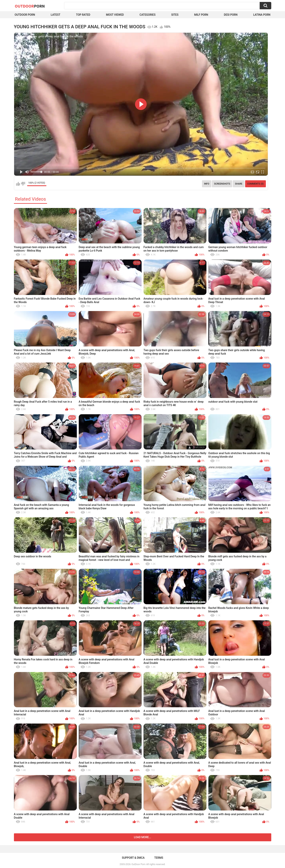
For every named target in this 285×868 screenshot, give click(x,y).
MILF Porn (201, 15)
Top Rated (83, 15)
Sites (175, 15)
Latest (56, 15)
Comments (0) (255, 184)
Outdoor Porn (25, 15)
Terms (159, 858)
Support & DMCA (133, 858)
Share (239, 184)
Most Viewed (115, 15)
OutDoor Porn (138, 864)
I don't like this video (23, 184)
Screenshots (222, 184)
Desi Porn (231, 15)
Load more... (142, 837)
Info (207, 184)
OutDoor (30, 6)
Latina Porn (262, 15)
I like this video (18, 184)
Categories (147, 15)
